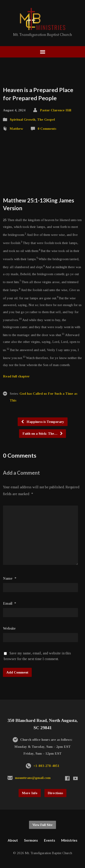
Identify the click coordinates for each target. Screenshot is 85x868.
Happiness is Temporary (42, 422)
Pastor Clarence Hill (56, 110)
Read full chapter (16, 376)
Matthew (16, 128)
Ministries (69, 840)
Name (10, 578)
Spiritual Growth (23, 119)
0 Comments (47, 128)
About (13, 840)
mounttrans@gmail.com (33, 778)
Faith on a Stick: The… (43, 433)
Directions (55, 793)
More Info (30, 793)
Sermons (31, 840)
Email (10, 603)
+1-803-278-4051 (46, 766)
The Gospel (46, 119)
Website (9, 628)
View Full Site (42, 825)
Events (50, 840)
